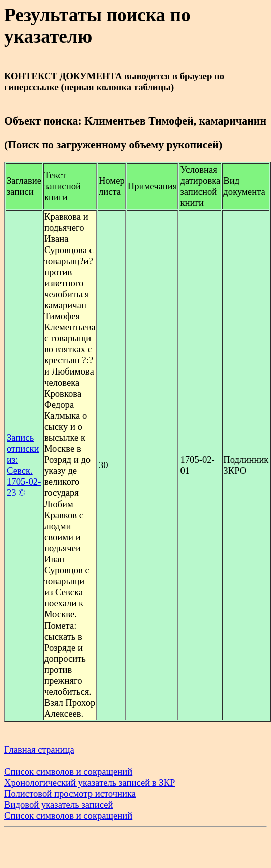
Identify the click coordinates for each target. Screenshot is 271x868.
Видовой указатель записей (59, 804)
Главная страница (39, 749)
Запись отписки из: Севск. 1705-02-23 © (24, 465)
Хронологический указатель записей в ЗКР (90, 782)
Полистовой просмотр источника (70, 793)
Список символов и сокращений (68, 771)
